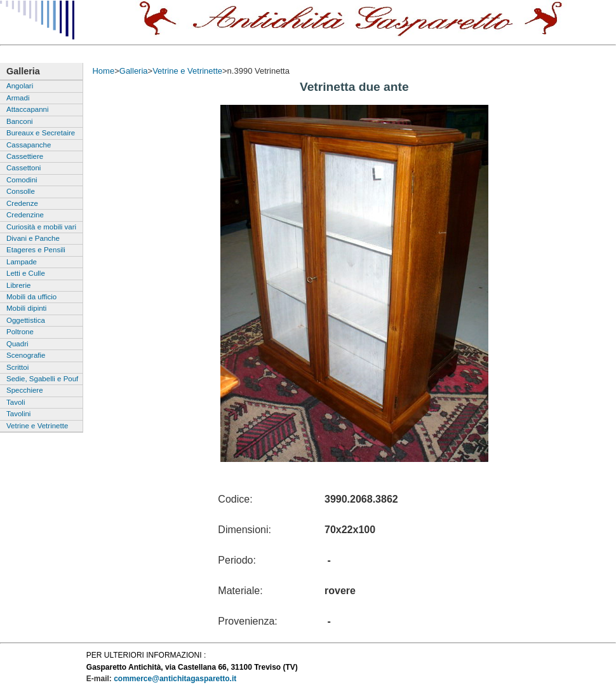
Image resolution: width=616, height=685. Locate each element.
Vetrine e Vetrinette (187, 71)
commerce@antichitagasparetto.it (175, 679)
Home (103, 71)
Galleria (134, 71)
